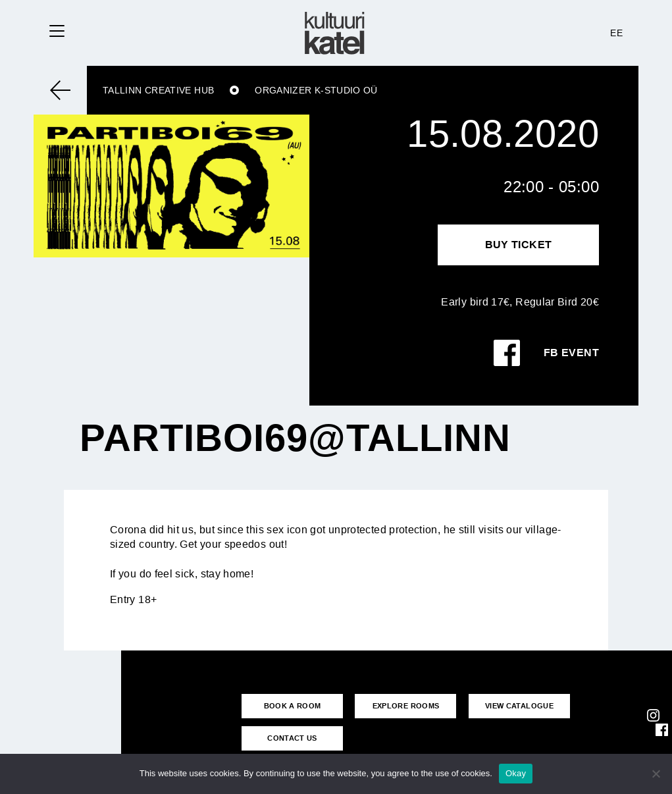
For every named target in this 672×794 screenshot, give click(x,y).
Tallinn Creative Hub (158, 90)
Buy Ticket (519, 245)
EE (616, 33)
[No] (656, 774)
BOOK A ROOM (293, 706)
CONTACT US (292, 738)
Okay (516, 773)
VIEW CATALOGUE (519, 706)
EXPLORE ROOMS (406, 706)
